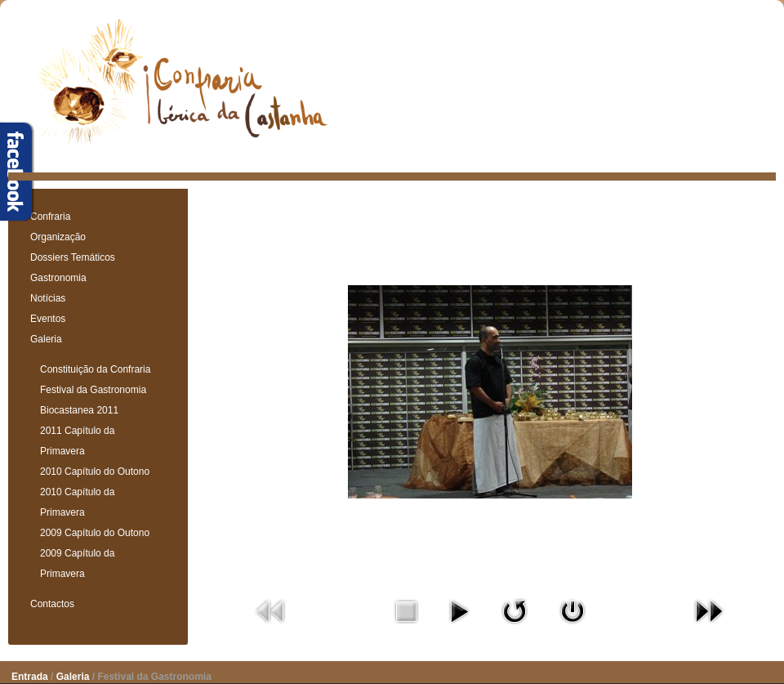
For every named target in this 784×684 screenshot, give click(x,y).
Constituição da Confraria (95, 369)
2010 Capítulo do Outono (95, 472)
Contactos (52, 604)
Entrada (30, 677)
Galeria (46, 339)
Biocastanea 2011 (79, 410)
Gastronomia (58, 278)
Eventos (48, 319)
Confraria (50, 217)
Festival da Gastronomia (93, 390)
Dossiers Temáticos (73, 257)
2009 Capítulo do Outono (95, 533)
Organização (58, 237)
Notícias (48, 298)
